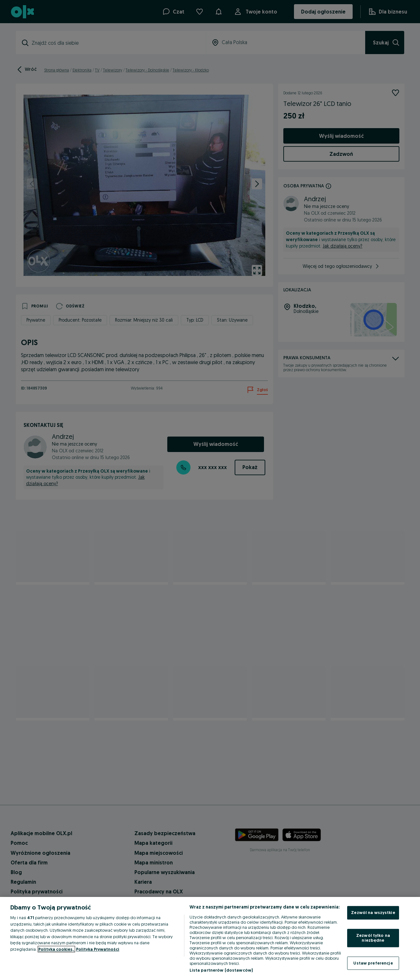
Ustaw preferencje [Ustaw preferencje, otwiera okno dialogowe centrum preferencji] (373, 963)
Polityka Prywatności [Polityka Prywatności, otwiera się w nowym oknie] (98, 949)
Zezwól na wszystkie (373, 912)
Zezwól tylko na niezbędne (373, 938)
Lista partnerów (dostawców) (221, 970)
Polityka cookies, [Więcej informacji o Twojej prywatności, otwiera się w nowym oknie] (56, 949)
